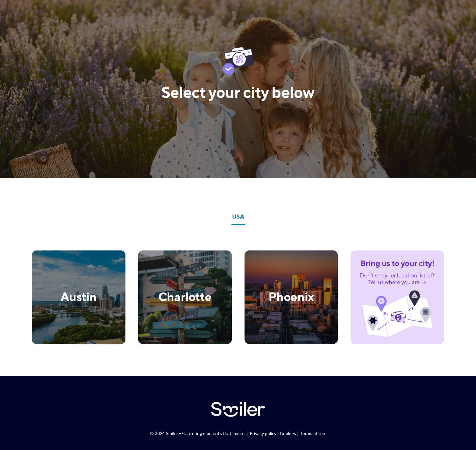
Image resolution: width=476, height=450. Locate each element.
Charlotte (185, 297)
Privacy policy (263, 433)
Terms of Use (313, 433)
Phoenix (291, 297)
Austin (79, 297)
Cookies (288, 433)
